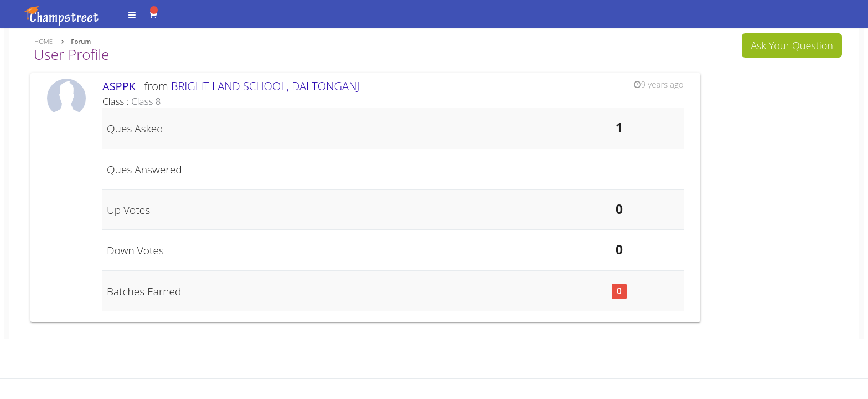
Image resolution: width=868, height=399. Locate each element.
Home (43, 41)
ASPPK (122, 86)
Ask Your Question (792, 45)
